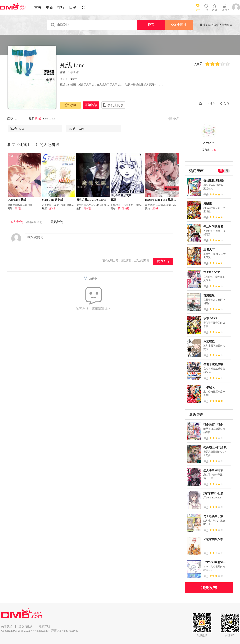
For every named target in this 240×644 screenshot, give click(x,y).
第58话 (87, 208)
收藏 (70, 105)
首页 (38, 7)
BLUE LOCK (212, 272)
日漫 (73, 7)
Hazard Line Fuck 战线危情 (162, 200)
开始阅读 (91, 105)
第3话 (52, 208)
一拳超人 (209, 387)
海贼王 (208, 204)
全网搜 (179, 25)
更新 (49, 7)
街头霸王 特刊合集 (215, 447)
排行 (61, 7)
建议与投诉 (26, 627)
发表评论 (163, 261)
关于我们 (7, 627)
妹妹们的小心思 (213, 493)
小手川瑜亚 (74, 72)
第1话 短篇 (124, 208)
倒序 (176, 119)
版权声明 (44, 627)
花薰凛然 (209, 295)
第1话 (18, 208)
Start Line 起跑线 (53, 200)
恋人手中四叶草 (213, 470)
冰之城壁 (209, 341)
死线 (114, 200)
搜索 (151, 25)
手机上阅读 (115, 105)
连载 (13, 118)
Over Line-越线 (17, 200)
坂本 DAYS (210, 318)
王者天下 (209, 250)
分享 (227, 103)
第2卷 (38, 119)
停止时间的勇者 (213, 227)
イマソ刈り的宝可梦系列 (219, 562)
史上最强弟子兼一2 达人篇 (220, 516)
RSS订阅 (210, 103)
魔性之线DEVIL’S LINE (91, 200)
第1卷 (77, 129)
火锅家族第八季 (213, 539)
